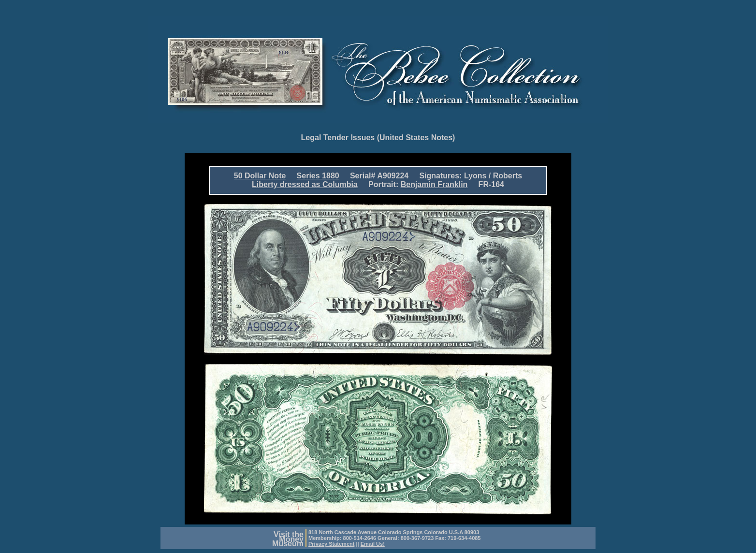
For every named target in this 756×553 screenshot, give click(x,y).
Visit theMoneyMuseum (288, 539)
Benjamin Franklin (434, 184)
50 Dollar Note (260, 176)
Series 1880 (318, 176)
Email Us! (373, 544)
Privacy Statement (331, 544)
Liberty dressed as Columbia (305, 184)
